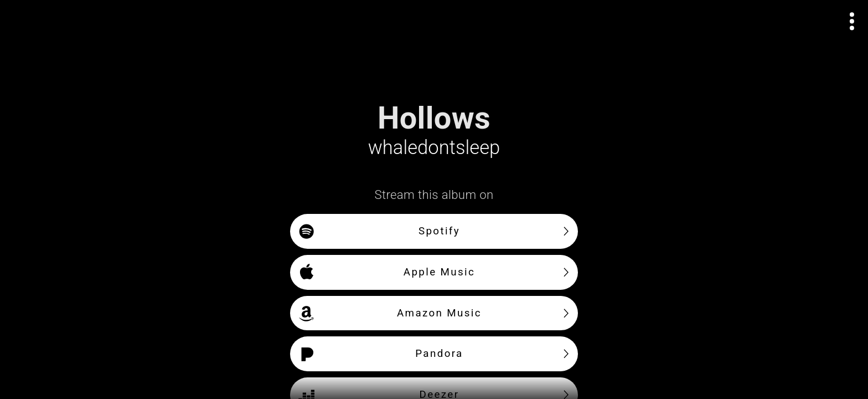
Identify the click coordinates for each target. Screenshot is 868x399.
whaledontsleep (434, 147)
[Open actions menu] (852, 21)
